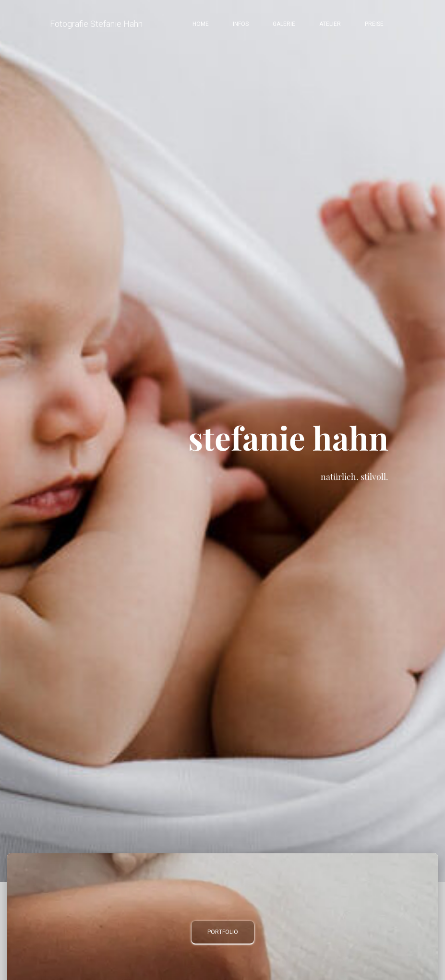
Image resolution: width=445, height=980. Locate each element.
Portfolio (223, 932)
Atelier (330, 24)
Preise (374, 24)
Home (201, 24)
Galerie (284, 24)
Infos (241, 24)
